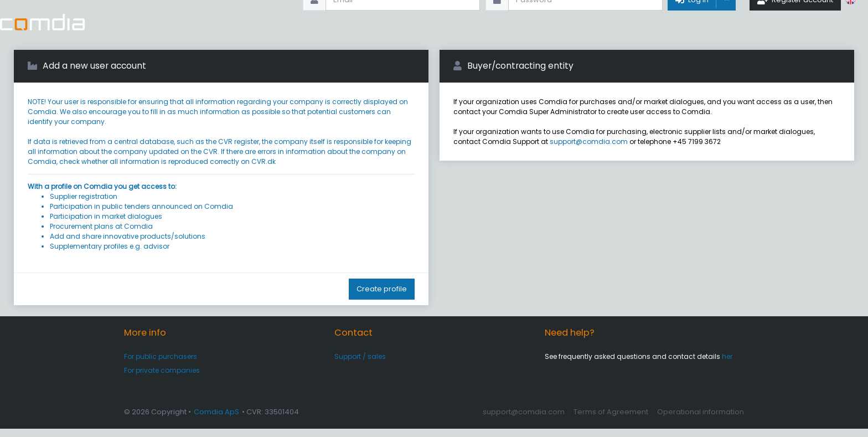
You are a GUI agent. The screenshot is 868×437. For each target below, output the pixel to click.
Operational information (701, 420)
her (727, 365)
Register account (794, 22)
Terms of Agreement (611, 420)
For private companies (162, 379)
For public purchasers (161, 365)
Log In (690, 22)
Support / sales (360, 365)
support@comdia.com (589, 150)
